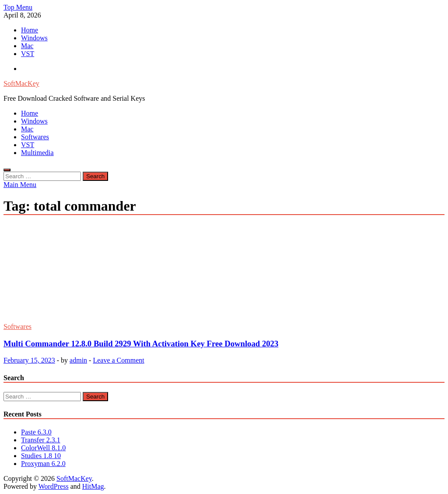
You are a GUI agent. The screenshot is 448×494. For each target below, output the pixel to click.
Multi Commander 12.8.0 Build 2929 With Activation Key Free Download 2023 (141, 344)
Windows (34, 38)
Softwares (35, 137)
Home (30, 30)
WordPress (54, 486)
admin (78, 360)
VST (28, 54)
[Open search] (7, 170)
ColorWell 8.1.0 (43, 448)
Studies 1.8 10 (41, 456)
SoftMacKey (21, 83)
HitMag (93, 486)
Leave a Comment (118, 360)
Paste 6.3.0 (36, 432)
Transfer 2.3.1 (41, 440)
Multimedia (37, 153)
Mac (27, 46)
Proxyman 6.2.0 (43, 464)
